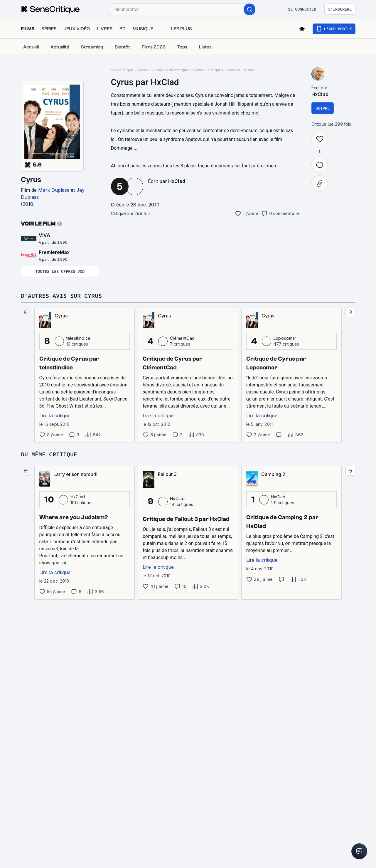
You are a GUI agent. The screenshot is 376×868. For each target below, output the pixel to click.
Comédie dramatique (170, 70)
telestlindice (79, 338)
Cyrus (31, 180)
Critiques (216, 70)
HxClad (177, 181)
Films (143, 70)
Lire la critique (55, 416)
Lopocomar (285, 338)
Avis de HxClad (241, 70)
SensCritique (122, 70)
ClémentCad (182, 338)
